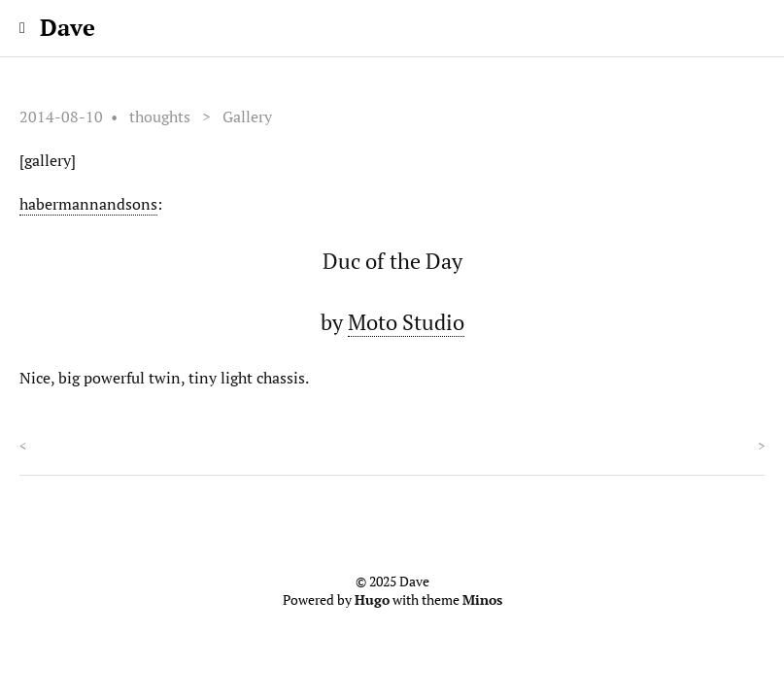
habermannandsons (88, 204)
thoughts (160, 116)
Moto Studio (406, 322)
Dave (68, 27)
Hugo (372, 600)
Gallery (247, 116)
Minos (482, 600)
